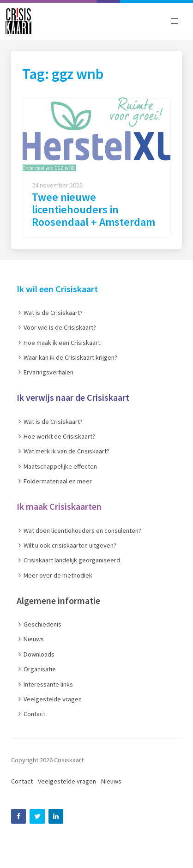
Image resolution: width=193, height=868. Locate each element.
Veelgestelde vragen (67, 781)
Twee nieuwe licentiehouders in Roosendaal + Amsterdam (93, 209)
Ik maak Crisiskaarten (59, 506)
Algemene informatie (58, 600)
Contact (22, 781)
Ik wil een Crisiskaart (57, 289)
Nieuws (111, 781)
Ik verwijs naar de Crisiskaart (73, 397)
